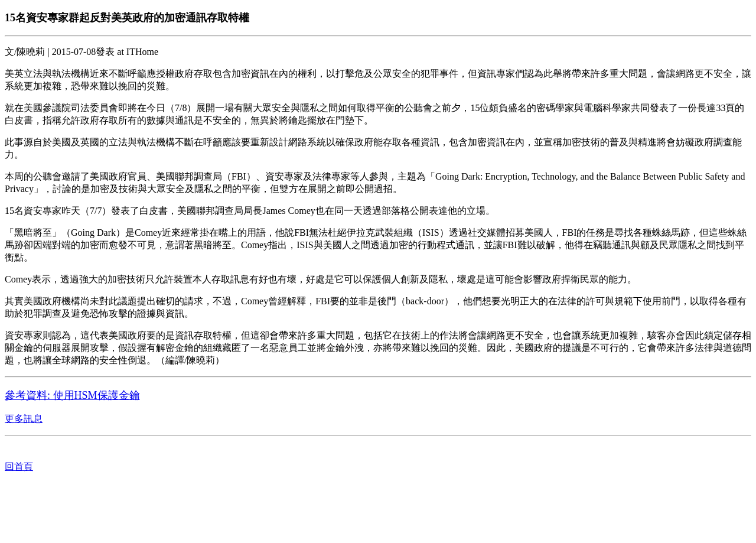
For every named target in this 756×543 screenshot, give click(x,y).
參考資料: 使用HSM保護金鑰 (72, 395)
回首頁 (19, 466)
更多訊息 (24, 419)
